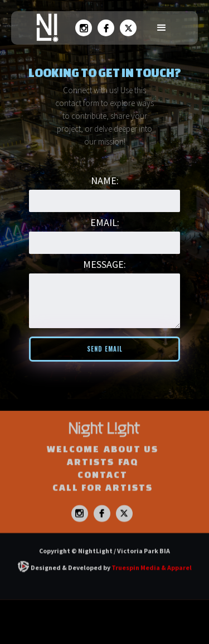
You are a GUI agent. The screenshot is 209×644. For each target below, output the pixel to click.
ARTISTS (91, 474)
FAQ (128, 474)
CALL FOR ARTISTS (103, 500)
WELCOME (73, 461)
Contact (103, 487)
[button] (162, 28)
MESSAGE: (104, 264)
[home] (45, 28)
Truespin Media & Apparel (152, 580)
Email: (105, 222)
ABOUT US (131, 461)
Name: (105, 181)
